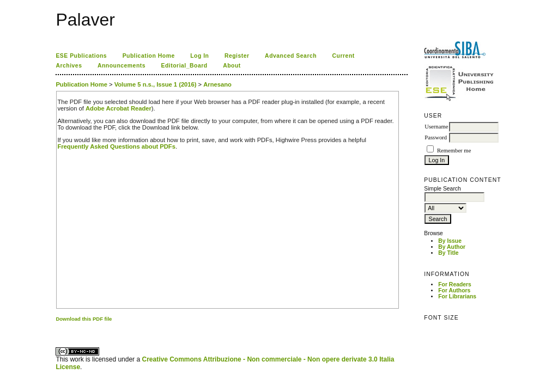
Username (436, 127)
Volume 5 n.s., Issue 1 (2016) (156, 84)
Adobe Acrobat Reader (119, 108)
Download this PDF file (84, 319)
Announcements (122, 66)
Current (344, 56)
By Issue (450, 241)
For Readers (455, 284)
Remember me (454, 151)
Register (237, 56)
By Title (448, 253)
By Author (452, 247)
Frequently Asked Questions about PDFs (116, 146)
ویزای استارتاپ (59, 328)
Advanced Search (291, 56)
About (232, 66)
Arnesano (217, 84)
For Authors (454, 290)
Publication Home (149, 56)
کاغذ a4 (56, 328)
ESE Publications (81, 56)
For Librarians (457, 296)
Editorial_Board (184, 66)
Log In (199, 56)
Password (436, 137)
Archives (69, 66)
